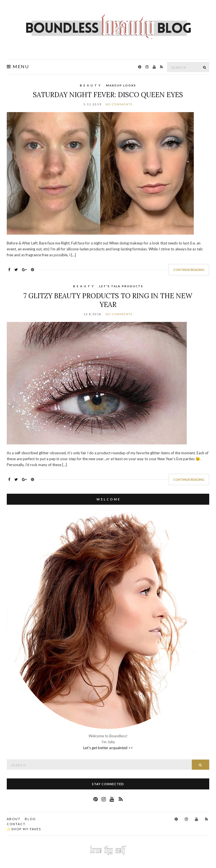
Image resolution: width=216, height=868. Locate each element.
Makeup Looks (121, 85)
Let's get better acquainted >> (108, 748)
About (14, 819)
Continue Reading (189, 270)
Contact (16, 824)
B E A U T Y (90, 85)
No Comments (119, 104)
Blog (30, 819)
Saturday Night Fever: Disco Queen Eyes (108, 95)
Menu (18, 66)
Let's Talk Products (121, 286)
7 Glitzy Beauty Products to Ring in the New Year (108, 300)
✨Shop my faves (24, 829)
